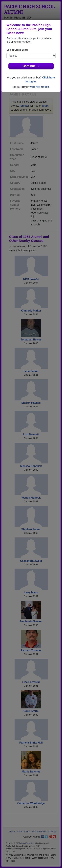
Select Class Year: (17, 50)
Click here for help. (40, 87)
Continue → (31, 66)
